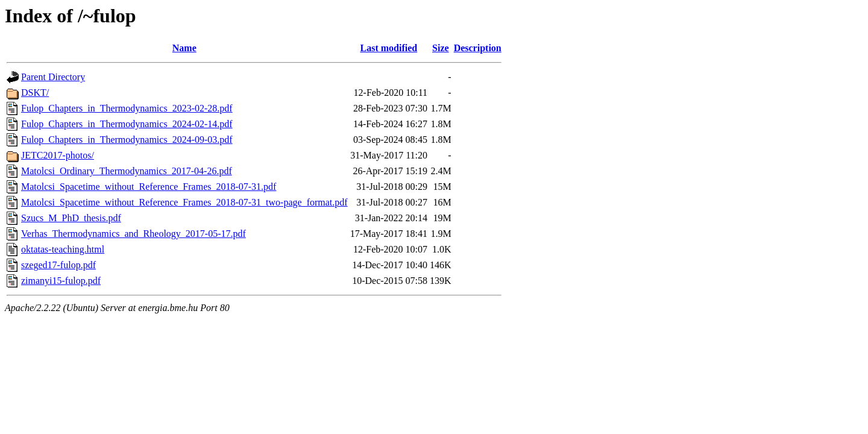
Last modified (389, 48)
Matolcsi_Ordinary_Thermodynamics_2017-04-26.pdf (127, 171)
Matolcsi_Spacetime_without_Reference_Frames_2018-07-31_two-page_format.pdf (184, 202)
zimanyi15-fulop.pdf (61, 281)
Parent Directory (53, 77)
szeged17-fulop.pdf (58, 265)
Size (441, 48)
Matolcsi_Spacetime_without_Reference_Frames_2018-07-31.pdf (149, 187)
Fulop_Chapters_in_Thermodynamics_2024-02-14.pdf (127, 124)
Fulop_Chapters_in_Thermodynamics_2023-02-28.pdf (127, 108)
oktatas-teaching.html (63, 249)
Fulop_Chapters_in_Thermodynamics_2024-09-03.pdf (127, 140)
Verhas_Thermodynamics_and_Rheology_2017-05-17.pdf (134, 234)
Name (184, 48)
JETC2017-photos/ (58, 155)
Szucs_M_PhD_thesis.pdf (71, 218)
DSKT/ (35, 93)
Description (478, 48)
